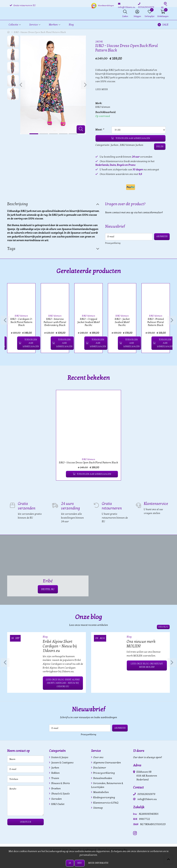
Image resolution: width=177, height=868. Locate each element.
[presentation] (20, 85)
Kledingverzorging (104, 797)
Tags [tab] (11, 249)
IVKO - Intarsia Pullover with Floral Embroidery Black (55, 322)
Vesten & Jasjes (59, 757)
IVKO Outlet (58, 804)
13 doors (139, 750)
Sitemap (98, 807)
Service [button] (33, 25)
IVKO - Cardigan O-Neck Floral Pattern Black (21, 322)
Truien (55, 778)
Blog (71, 25)
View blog (164, 627)
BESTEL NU (48, 589)
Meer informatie (98, 863)
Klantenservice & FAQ (105, 802)
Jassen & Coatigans (62, 762)
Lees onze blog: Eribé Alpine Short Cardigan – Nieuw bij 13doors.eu (63, 683)
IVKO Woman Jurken (132, 145)
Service (96, 750)
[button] (164, 6)
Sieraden (56, 799)
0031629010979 (146, 794)
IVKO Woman (103, 107)
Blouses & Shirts (60, 783)
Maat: (100, 130)
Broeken (56, 788)
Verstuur (26, 822)
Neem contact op (18, 750)
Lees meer (102, 89)
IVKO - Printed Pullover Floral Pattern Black (156, 322)
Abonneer (162, 236)
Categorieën (57, 750)
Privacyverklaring (113, 243)
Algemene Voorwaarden (107, 762)
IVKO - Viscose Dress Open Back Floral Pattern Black (88, 462)
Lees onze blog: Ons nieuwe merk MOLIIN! (147, 665)
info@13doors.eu (147, 799)
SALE (163, 25)
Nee (80, 863)
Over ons (98, 757)
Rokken (55, 773)
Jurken (114, 145)
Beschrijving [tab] (17, 204)
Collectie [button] (13, 25)
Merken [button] (53, 25)
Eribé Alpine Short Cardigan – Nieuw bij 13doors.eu (60, 646)
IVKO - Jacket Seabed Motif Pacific (122, 322)
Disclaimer (99, 767)
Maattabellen (101, 792)
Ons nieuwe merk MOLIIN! (141, 644)
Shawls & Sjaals (60, 793)
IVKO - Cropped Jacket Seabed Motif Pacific (88, 322)
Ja (70, 863)
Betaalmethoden (102, 778)
